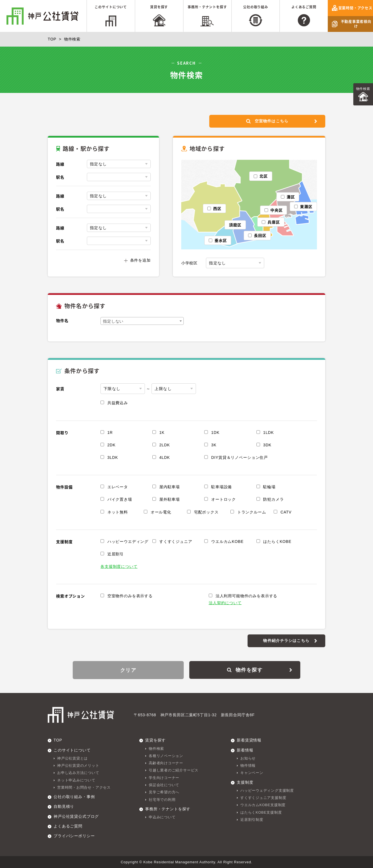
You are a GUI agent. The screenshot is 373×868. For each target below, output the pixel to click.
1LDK (268, 432)
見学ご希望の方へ (164, 792)
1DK (215, 432)
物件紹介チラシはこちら (286, 641)
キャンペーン (252, 772)
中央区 (277, 210)
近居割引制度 (252, 819)
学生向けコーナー (164, 777)
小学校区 (189, 263)
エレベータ (118, 487)
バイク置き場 (120, 500)
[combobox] (142, 321)
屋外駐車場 (170, 500)
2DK (112, 445)
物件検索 (363, 89)
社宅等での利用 (162, 799)
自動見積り (64, 806)
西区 (217, 208)
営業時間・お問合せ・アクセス (84, 787)
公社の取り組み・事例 (74, 796)
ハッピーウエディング (128, 542)
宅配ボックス (206, 512)
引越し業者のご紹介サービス (174, 770)
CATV (286, 512)
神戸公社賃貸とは (72, 758)
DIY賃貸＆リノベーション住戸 (240, 458)
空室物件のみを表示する (130, 596)
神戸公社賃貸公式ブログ (76, 816)
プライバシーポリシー (74, 836)
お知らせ (248, 758)
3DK (267, 445)
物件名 (62, 321)
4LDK (165, 458)
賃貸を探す (159, 7)
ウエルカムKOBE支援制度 (263, 805)
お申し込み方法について (78, 772)
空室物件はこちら (267, 121)
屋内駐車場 (170, 487)
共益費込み (118, 403)
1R (110, 432)
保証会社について (164, 785)
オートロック (224, 500)
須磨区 (235, 225)
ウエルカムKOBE (227, 542)
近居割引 (116, 554)
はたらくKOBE (277, 542)
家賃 (60, 389)
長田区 (260, 236)
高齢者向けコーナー (166, 763)
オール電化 (161, 512)
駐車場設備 (221, 487)
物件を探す (245, 670)
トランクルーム (252, 512)
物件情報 (248, 765)
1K (162, 432)
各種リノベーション (166, 756)
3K (214, 445)
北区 (264, 176)
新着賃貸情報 (249, 740)
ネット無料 (118, 512)
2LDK (165, 445)
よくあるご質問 (304, 7)
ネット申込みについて (76, 780)
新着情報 (245, 750)
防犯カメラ (273, 500)
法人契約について (225, 603)
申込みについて (162, 817)
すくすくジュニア (176, 542)
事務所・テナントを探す (207, 7)
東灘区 (306, 207)
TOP (52, 39)
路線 (60, 164)
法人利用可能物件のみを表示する (247, 596)
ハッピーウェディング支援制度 (267, 790)
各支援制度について (119, 567)
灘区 (291, 197)
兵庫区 (274, 222)
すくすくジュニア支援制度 (263, 797)
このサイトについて (111, 7)
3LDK (113, 458)
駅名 (60, 177)
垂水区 (221, 241)
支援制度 (245, 782)
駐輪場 (269, 487)
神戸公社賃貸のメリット (78, 765)
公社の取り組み (256, 7)
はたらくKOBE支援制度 (261, 812)
